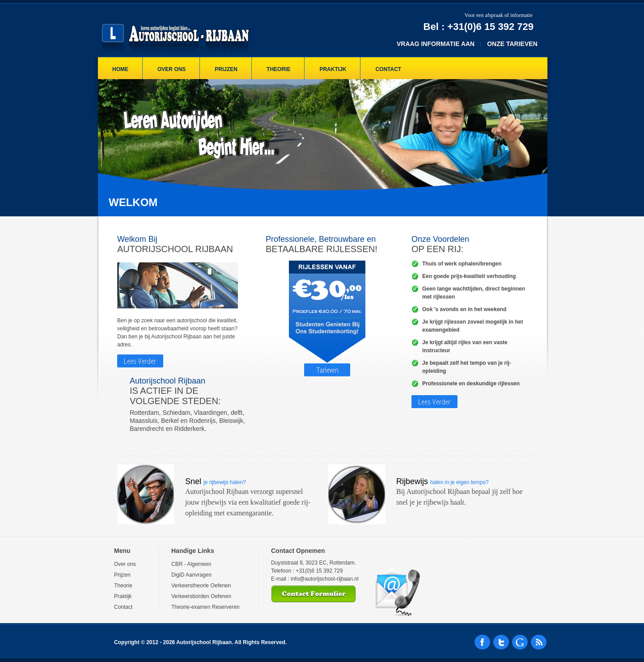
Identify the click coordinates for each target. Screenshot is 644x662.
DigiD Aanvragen (191, 575)
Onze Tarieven (512, 44)
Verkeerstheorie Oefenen (201, 586)
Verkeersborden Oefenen (201, 596)
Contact (388, 69)
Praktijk (333, 69)
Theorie (278, 69)
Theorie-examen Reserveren (205, 607)
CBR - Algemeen (191, 564)
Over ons (172, 69)
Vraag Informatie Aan (436, 44)
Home (120, 69)
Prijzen (226, 69)
